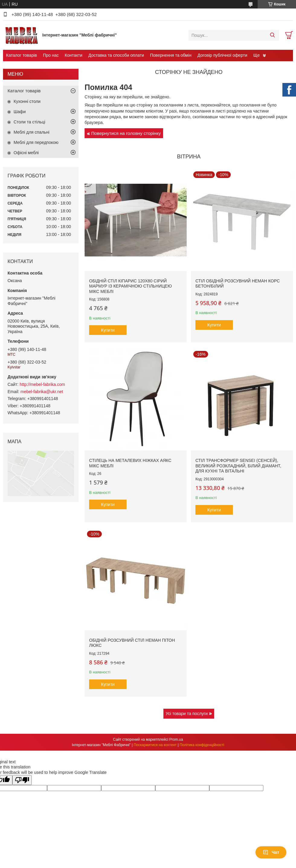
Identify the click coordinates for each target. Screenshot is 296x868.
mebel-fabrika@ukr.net (42, 392)
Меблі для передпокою (36, 142)
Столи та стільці (29, 122)
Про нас (51, 55)
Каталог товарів (21, 55)
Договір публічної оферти (222, 55)
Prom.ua (176, 739)
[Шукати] (272, 35)
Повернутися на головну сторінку (126, 133)
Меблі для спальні (32, 132)
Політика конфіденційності (202, 745)
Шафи (20, 112)
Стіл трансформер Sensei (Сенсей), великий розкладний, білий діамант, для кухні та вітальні (238, 466)
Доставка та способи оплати (116, 55)
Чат (271, 852)
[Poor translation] (22, 780)
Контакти (73, 55)
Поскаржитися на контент (155, 745)
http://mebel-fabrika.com (42, 384)
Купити (108, 330)
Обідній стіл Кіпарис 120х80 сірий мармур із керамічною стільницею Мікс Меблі (130, 286)
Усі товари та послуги (187, 714)
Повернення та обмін (171, 55)
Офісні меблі (26, 153)
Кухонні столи (27, 101)
